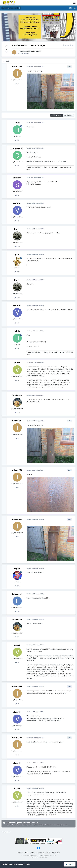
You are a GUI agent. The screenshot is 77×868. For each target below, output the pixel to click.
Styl (26, 853)
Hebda (17, 123)
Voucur (17, 363)
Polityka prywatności (37, 853)
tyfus (17, 254)
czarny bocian (17, 148)
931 (17, 380)
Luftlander (17, 594)
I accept (70, 864)
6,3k (17, 221)
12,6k (17, 586)
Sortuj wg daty (68, 115)
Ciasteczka (56, 853)
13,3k (17, 272)
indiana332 (37, 51)
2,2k (17, 166)
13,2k (17, 413)
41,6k (17, 246)
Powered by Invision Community (38, 857)
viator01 (17, 203)
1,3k (17, 195)
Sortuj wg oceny (56, 115)
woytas (17, 568)
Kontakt (48, 853)
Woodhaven (17, 395)
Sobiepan (17, 178)
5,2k (17, 611)
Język (20, 853)
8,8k (17, 140)
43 (17, 84)
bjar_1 (17, 229)
